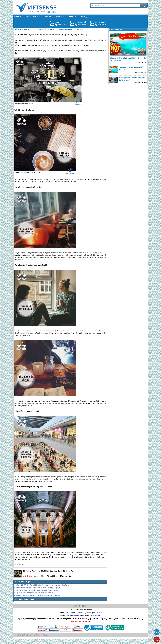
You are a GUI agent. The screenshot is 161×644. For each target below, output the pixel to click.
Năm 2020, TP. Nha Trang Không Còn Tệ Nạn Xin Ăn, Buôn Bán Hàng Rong (42, 585)
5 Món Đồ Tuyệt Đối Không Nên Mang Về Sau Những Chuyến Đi (38, 588)
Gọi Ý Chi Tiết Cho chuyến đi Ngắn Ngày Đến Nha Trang (36, 593)
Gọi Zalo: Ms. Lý (52, 24)
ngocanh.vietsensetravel (76, 25)
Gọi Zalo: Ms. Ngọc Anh (72, 24)
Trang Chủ (42, 7)
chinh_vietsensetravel (96, 25)
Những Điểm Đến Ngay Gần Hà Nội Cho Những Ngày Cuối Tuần (38, 595)
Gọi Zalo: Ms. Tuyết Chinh (92, 24)
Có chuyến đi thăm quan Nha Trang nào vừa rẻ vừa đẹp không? (38, 590)
